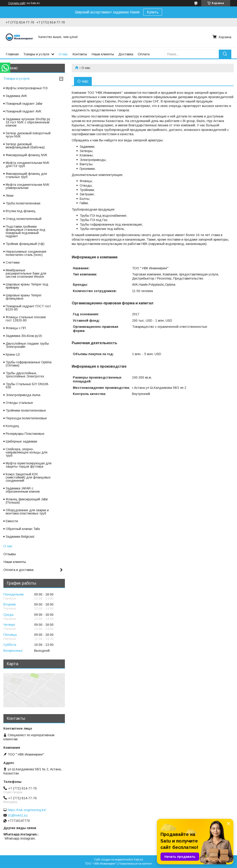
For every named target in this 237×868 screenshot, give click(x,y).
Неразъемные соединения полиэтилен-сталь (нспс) (26, 253)
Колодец (12, 426)
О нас (63, 54)
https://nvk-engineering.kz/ (27, 810)
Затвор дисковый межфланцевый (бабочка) (25, 146)
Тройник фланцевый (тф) (25, 244)
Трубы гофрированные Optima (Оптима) (29, 364)
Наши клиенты (103, 54)
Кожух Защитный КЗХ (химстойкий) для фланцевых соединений (28, 477)
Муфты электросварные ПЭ (27, 88)
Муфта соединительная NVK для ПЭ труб (28, 164)
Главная (12, 54)
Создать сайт (17, 3)
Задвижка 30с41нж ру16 (24, 336)
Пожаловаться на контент (135, 864)
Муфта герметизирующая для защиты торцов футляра (29, 465)
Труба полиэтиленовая (23, 203)
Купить (153, 12)
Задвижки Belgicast (20, 537)
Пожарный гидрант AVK (24, 111)
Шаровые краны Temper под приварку (27, 286)
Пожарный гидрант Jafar (24, 104)
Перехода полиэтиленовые (26, 418)
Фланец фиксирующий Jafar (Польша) (27, 501)
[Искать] (225, 54)
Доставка (126, 54)
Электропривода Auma (23, 395)
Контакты (80, 54)
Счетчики (13, 262)
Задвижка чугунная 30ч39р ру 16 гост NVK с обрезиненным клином (28, 122)
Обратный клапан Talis (23, 529)
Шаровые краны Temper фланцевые (24, 297)
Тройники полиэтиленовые (26, 410)
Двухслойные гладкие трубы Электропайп (27, 345)
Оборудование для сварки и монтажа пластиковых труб (27, 512)
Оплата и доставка (18, 570)
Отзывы (10, 554)
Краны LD (13, 354)
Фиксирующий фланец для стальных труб (26, 175)
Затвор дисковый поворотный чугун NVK (28, 135)
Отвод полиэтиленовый (24, 219)
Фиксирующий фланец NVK (27, 155)
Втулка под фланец (21, 211)
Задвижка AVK (16, 96)
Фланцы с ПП (16, 328)
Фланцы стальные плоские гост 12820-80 (26, 319)
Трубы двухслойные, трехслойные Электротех (25, 375)
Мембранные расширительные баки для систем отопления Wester (26, 273)
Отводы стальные (19, 403)
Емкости (12, 521)
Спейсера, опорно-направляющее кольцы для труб (27, 452)
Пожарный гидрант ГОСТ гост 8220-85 (28, 308)
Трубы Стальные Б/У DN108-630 (27, 386)
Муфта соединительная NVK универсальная (28, 186)
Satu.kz (139, 860)
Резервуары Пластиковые (25, 434)
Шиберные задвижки (21, 441)
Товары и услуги (36, 54)
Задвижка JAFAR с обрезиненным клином (23, 490)
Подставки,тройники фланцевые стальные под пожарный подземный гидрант (25, 231)
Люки (10, 196)
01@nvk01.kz (18, 815)
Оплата (144, 54)
